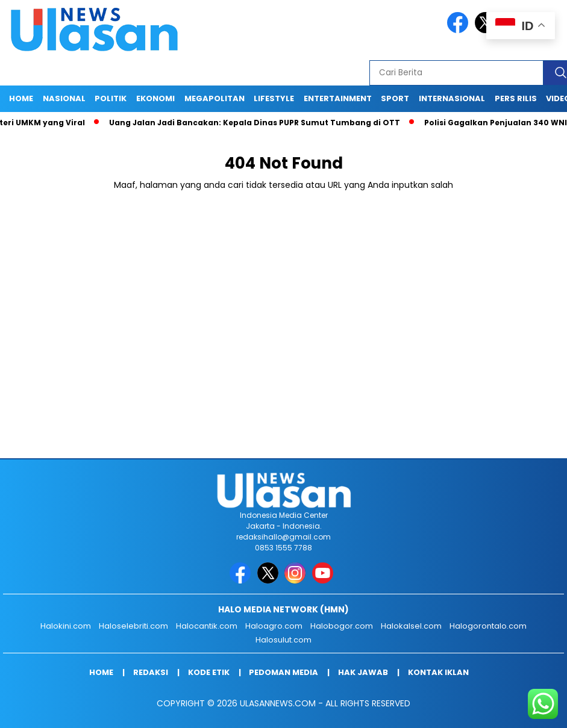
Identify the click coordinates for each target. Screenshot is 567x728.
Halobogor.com (342, 626)
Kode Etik (209, 672)
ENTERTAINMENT (338, 98)
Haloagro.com (274, 626)
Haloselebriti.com (133, 626)
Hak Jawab (363, 672)
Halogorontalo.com (488, 626)
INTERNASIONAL (452, 98)
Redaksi (151, 672)
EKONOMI (155, 98)
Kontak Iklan (438, 672)
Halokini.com (66, 626)
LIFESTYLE (274, 98)
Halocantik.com (207, 626)
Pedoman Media (283, 672)
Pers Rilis (516, 98)
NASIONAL (64, 98)
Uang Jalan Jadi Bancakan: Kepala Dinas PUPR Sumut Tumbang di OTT (258, 123)
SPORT (395, 98)
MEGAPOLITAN (215, 98)
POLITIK (111, 98)
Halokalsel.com (411, 626)
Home (21, 98)
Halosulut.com (283, 640)
